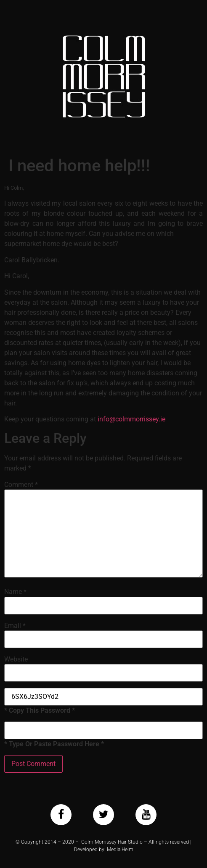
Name (15, 592)
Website (16, 659)
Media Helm (120, 850)
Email (15, 626)
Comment (21, 485)
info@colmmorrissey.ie (131, 419)
